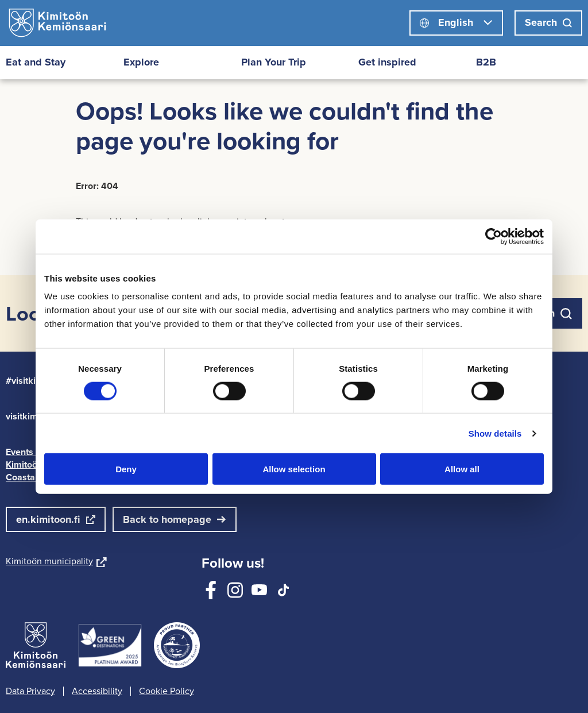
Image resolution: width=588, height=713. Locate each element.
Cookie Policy (167, 691)
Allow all (462, 469)
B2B (486, 62)
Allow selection (294, 469)
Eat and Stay (36, 62)
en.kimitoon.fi (48, 519)
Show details (495, 433)
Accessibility (97, 691)
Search (548, 22)
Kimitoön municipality (56, 561)
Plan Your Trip (274, 62)
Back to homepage (167, 519)
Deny (126, 469)
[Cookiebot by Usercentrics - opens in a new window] (494, 236)
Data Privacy (30, 691)
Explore (141, 62)
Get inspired (387, 62)
